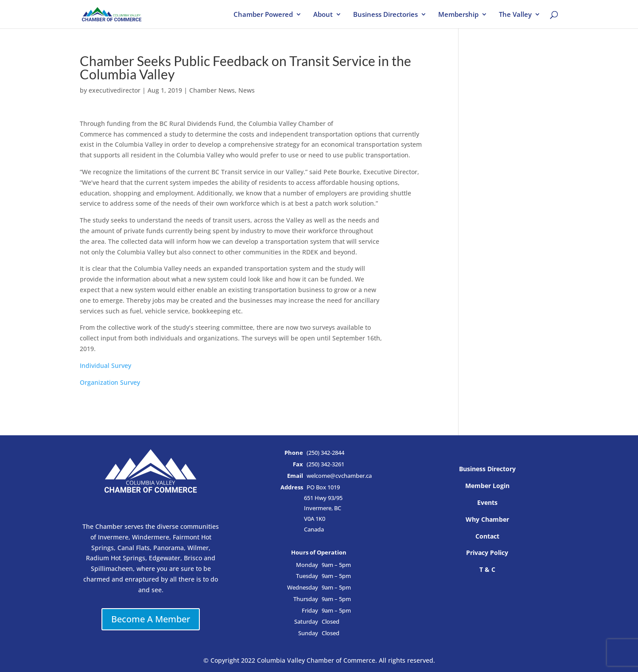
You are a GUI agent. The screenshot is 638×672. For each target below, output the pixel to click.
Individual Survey (105, 365)
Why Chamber (487, 519)
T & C (487, 569)
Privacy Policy (487, 553)
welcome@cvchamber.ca (339, 476)
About (323, 15)
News (247, 90)
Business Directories (385, 15)
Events (487, 502)
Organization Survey (110, 382)
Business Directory (487, 469)
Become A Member (151, 619)
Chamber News (212, 90)
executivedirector (115, 90)
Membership (458, 15)
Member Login (487, 486)
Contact (487, 536)
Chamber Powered (263, 15)
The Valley (515, 15)
